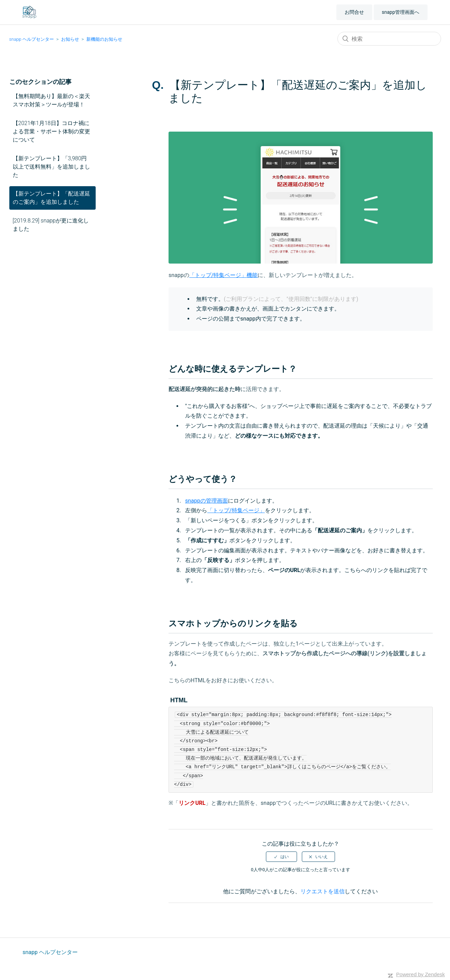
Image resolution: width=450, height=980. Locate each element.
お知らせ (70, 39)
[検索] (389, 39)
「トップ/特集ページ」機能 (224, 275)
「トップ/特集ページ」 (236, 510)
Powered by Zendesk (420, 974)
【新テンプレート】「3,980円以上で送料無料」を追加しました (51, 167)
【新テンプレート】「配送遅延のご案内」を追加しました (51, 198)
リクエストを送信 (323, 891)
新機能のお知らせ (104, 39)
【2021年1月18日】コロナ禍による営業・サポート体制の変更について (51, 131)
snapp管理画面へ (401, 12)
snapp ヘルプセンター (32, 39)
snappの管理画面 (207, 501)
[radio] (281, 857)
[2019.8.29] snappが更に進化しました (51, 225)
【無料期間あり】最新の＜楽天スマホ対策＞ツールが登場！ (51, 100)
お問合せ (354, 12)
